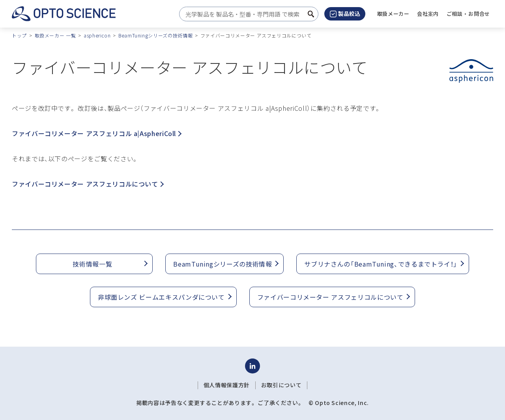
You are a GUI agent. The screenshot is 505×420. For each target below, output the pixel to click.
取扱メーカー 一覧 (55, 35)
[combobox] (247, 14)
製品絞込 (345, 13)
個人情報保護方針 (227, 385)
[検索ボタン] (311, 14)
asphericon (97, 35)
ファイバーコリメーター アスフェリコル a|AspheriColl (97, 133)
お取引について (281, 385)
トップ (19, 35)
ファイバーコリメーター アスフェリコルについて (88, 184)
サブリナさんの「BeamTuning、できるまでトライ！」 (381, 264)
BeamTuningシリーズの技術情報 (155, 35)
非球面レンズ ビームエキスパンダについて (161, 297)
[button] (428, 14)
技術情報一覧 (92, 264)
